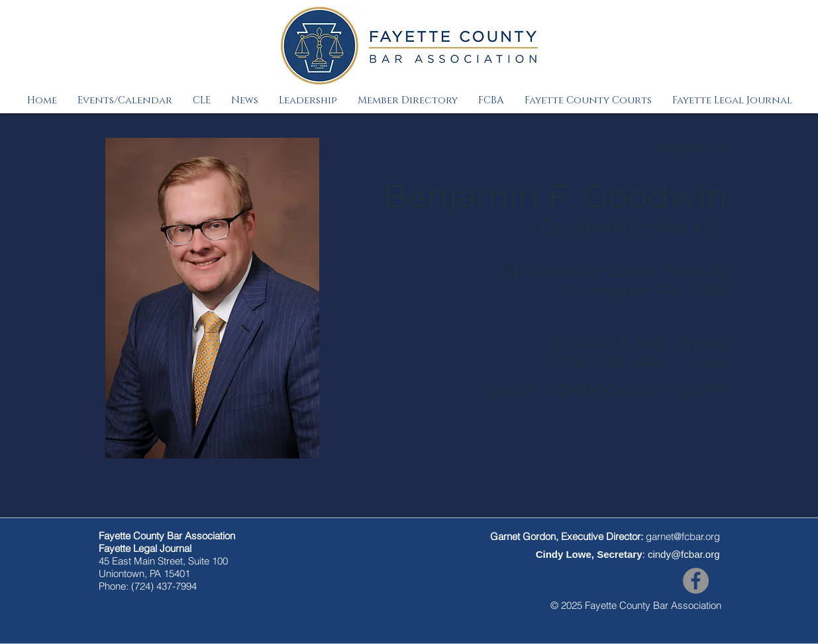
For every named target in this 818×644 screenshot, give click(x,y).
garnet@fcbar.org (683, 536)
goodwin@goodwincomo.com (608, 389)
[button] (125, 100)
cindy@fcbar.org (684, 554)
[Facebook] (696, 581)
